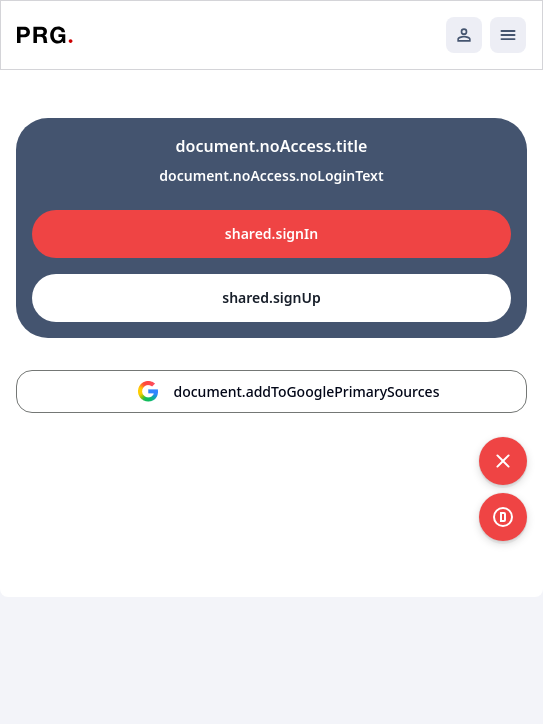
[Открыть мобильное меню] (508, 35)
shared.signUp (271, 297)
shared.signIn (271, 233)
